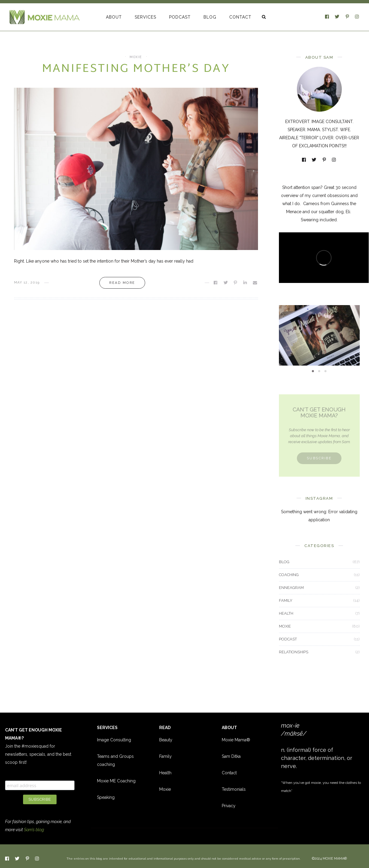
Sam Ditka (231, 756)
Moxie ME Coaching (116, 781)
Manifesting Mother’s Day (136, 69)
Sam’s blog (34, 830)
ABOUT (114, 17)
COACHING (289, 575)
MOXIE (136, 57)
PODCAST (180, 17)
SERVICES (145, 17)
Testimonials (234, 789)
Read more (122, 283)
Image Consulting (114, 740)
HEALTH (286, 613)
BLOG (210, 17)
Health (165, 773)
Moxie (165, 789)
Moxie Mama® (236, 740)
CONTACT (240, 17)
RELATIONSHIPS (294, 652)
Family (165, 756)
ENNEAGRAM (291, 588)
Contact (229, 773)
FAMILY (286, 600)
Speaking (106, 797)
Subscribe (319, 458)
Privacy (229, 806)
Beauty (166, 740)
